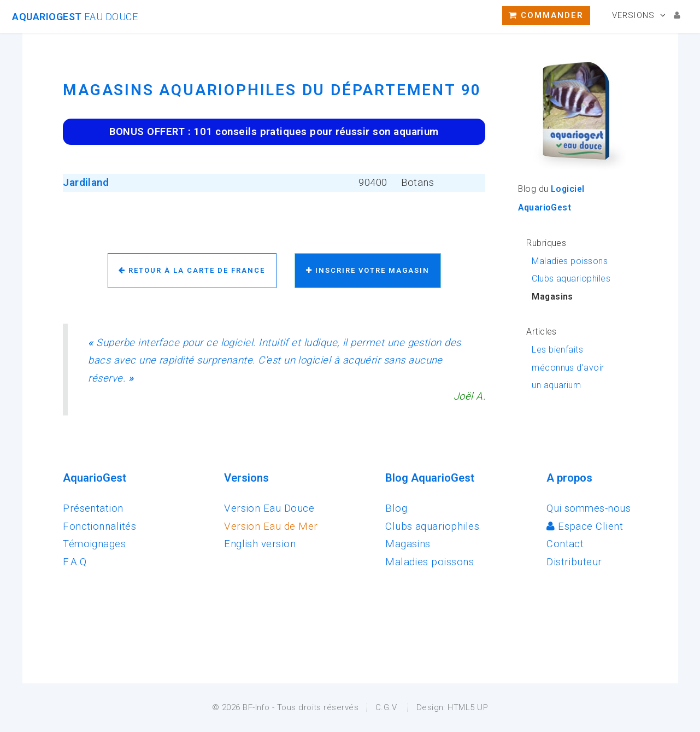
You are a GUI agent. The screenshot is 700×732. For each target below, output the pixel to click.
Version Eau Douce (269, 508)
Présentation (93, 508)
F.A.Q (75, 562)
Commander (546, 15)
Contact (565, 544)
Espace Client (585, 526)
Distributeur (574, 562)
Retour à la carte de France (192, 270)
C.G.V (386, 707)
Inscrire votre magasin (368, 270)
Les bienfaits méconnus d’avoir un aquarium (568, 367)
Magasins (408, 544)
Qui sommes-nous (589, 508)
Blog (396, 508)
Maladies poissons (570, 261)
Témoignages (94, 544)
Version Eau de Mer (271, 526)
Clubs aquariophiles (571, 279)
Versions (633, 15)
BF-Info (256, 707)
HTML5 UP (468, 707)
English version (260, 544)
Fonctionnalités (99, 526)
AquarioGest (75, 17)
